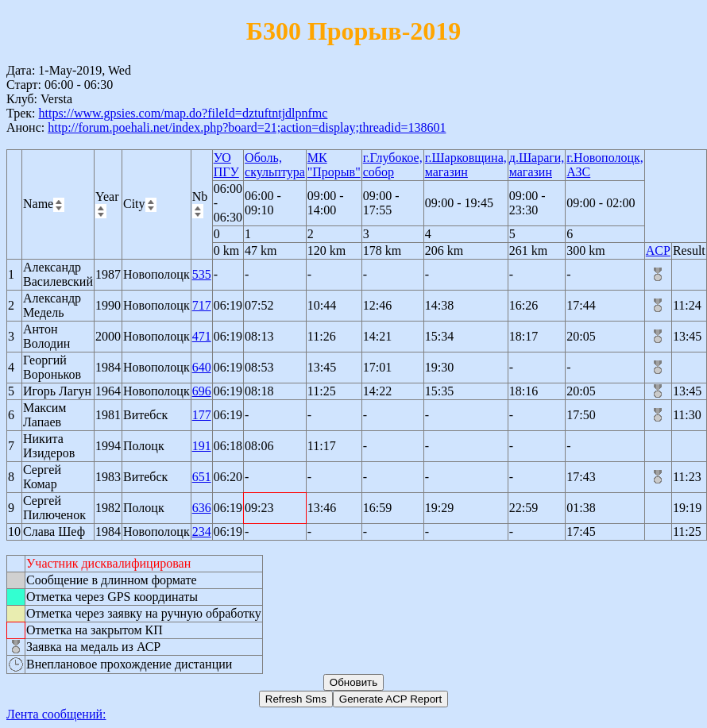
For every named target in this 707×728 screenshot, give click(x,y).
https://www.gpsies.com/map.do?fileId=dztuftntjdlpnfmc (183, 113)
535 (202, 274)
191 (202, 446)
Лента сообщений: (56, 714)
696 (202, 391)
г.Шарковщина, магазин (466, 165)
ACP (658, 250)
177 (202, 415)
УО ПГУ (226, 165)
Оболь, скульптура (275, 165)
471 (202, 336)
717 (202, 305)
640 (202, 367)
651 (202, 477)
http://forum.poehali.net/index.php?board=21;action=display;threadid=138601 (247, 127)
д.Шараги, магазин (537, 165)
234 (202, 532)
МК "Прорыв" (334, 165)
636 (202, 508)
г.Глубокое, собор (393, 165)
